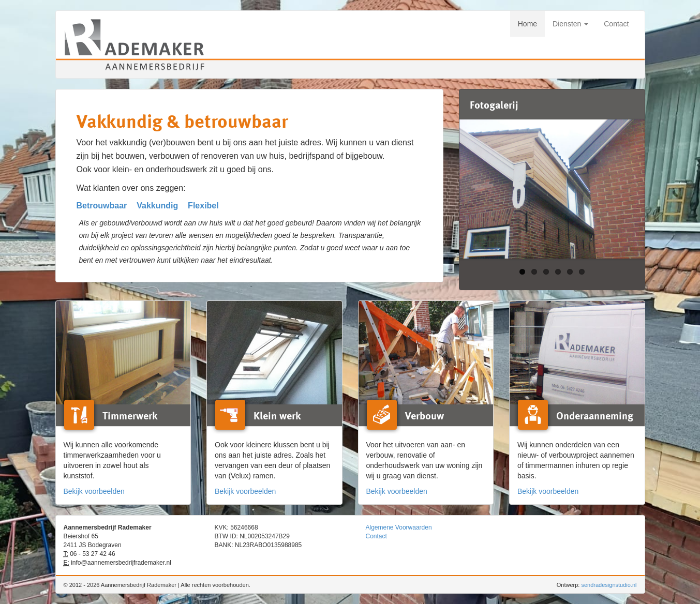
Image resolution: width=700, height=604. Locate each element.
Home (527, 24)
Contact (616, 24)
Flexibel (203, 206)
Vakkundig (157, 206)
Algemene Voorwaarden (399, 527)
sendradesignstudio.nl (609, 585)
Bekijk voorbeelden (94, 491)
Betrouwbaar (102, 206)
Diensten (570, 24)
